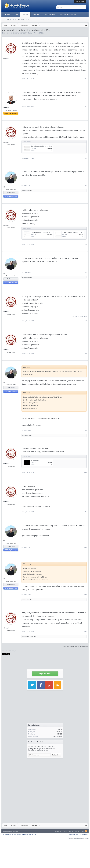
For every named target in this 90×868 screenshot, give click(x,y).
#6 (86, 272)
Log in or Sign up (80, 1)
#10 (85, 473)
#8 (86, 353)
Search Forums (11, 19)
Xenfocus (16, 831)
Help (65, 831)
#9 (86, 430)
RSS (86, 831)
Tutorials (7, 14)
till (4, 187)
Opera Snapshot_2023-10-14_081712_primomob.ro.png (48, 146)
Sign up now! (45, 674)
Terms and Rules (74, 835)
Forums (25, 14)
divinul (6, 58)
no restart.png (35, 461)
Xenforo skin (7, 831)
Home (77, 831)
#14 (85, 631)
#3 (86, 158)
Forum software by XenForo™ (19, 835)
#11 (85, 512)
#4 (86, 186)
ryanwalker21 (57, 736)
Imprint (71, 831)
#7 (86, 321)
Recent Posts (25, 19)
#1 (86, 79)
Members (36, 14)
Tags (16, 14)
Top (83, 831)
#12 (85, 548)
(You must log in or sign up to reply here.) (76, 646)
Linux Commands (49, 14)
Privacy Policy (84, 835)
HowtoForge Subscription (68, 14)
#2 (86, 106)
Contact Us (58, 831)
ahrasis (24, 106)
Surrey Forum (84, 838)
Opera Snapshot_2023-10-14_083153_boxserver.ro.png (47, 232)
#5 (86, 244)
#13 (85, 595)
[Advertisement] (45, 775)
